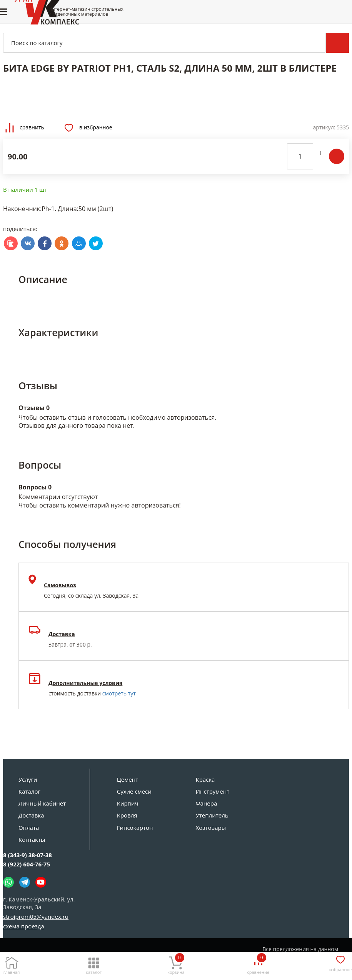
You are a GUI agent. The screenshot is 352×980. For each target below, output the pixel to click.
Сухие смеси (134, 791)
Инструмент (213, 791)
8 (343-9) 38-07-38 (28, 855)
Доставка (31, 815)
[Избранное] (340, 962)
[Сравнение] (258, 964)
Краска (205, 779)
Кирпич (128, 803)
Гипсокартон (135, 828)
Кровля (127, 815)
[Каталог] (94, 964)
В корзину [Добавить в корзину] (337, 156)
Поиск (337, 43)
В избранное (88, 128)
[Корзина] (176, 964)
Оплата (29, 828)
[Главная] (12, 964)
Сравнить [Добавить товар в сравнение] (25, 128)
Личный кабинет (42, 803)
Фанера (207, 803)
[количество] (300, 156)
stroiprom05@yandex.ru (36, 916)
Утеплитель (212, 815)
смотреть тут (119, 693)
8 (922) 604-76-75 (27, 864)
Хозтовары (211, 828)
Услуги (28, 779)
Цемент (128, 779)
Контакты (32, 839)
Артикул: (324, 127)
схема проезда (24, 926)
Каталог (29, 791)
